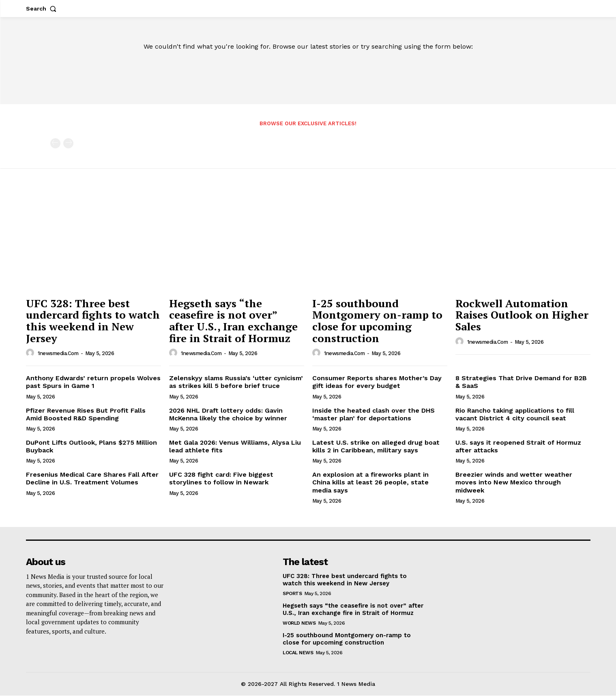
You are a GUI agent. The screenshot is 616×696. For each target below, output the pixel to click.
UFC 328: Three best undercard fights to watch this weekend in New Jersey (93, 321)
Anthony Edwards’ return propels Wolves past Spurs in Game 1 (93, 382)
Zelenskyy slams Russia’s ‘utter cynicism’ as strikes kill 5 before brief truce (236, 382)
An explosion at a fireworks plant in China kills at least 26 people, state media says (370, 483)
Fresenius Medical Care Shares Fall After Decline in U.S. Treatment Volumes (92, 479)
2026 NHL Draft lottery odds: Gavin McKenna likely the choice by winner (228, 415)
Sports (292, 594)
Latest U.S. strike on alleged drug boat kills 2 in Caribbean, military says (376, 447)
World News (299, 623)
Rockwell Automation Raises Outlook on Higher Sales (522, 315)
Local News (298, 653)
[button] (43, 9)
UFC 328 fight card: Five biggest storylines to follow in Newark (221, 479)
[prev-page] (55, 144)
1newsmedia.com (58, 354)
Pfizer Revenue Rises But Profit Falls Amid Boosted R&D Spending (86, 415)
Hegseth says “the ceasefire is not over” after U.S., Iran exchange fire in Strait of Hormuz (233, 321)
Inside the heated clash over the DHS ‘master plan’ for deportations (373, 415)
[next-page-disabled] (68, 144)
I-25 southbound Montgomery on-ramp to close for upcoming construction (377, 321)
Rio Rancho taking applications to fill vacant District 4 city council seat (515, 415)
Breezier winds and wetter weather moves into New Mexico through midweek (514, 483)
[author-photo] (31, 353)
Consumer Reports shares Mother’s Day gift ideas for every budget (377, 382)
